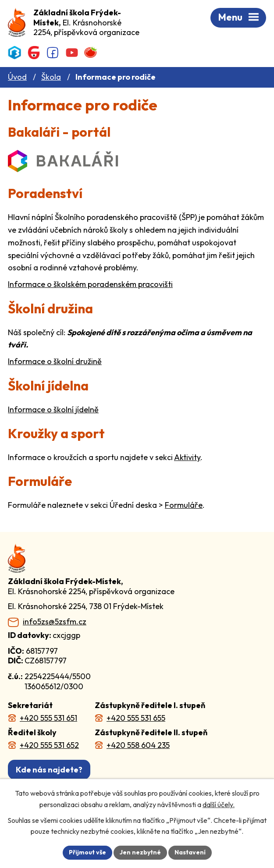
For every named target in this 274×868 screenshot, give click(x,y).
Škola (51, 77)
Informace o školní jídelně (53, 409)
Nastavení (190, 852)
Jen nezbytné (140, 852)
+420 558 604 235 (138, 745)
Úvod (17, 77)
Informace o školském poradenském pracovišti (90, 284)
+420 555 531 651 (48, 718)
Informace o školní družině (55, 361)
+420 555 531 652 (49, 745)
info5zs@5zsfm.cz (55, 622)
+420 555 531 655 (136, 718)
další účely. (219, 804)
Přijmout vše (87, 852)
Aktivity (187, 457)
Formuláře (184, 505)
